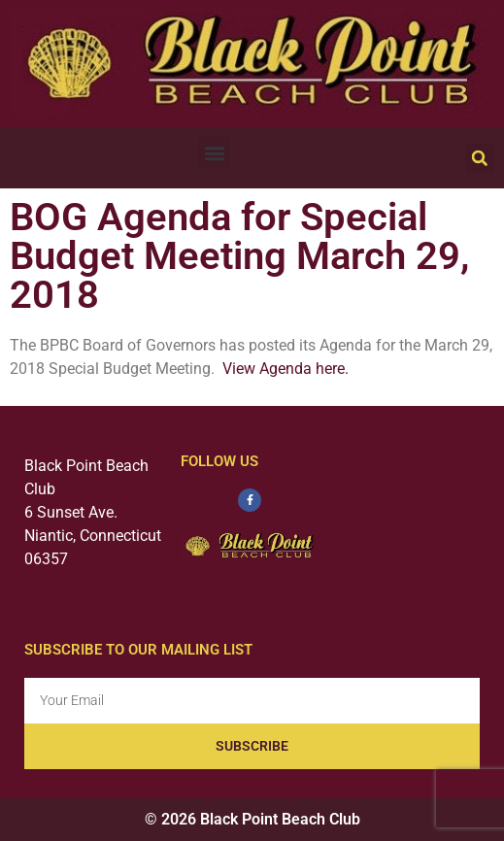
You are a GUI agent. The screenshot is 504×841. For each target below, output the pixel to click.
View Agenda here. (286, 369)
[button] (214, 153)
